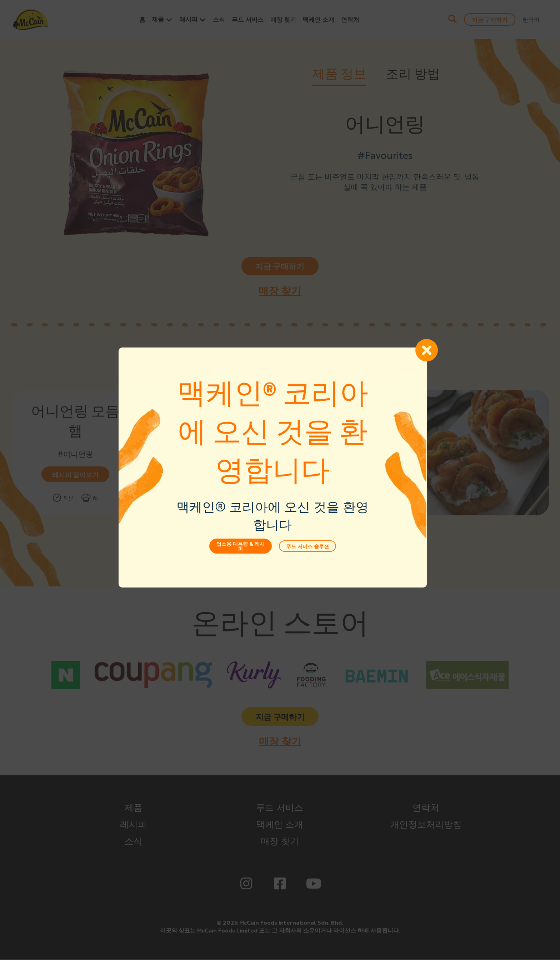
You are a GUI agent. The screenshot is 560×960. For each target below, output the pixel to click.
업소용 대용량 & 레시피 (248, 559)
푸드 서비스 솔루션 (315, 559)
